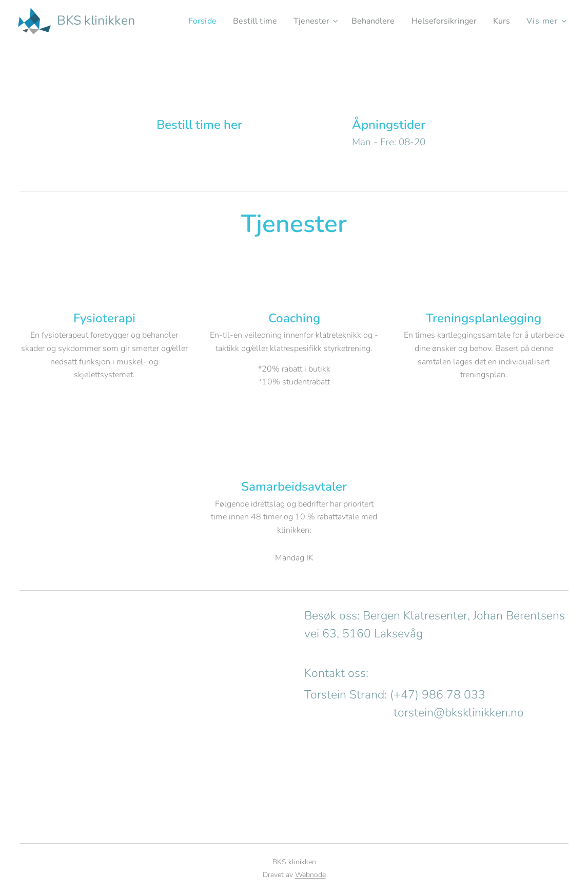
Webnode (310, 875)
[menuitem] (185, 21)
